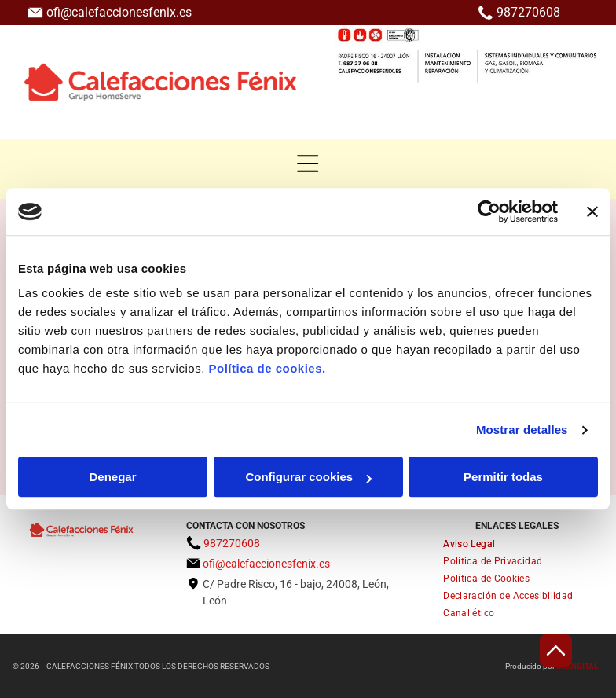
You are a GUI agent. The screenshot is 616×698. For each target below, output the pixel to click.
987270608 (528, 12)
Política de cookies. (267, 369)
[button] (308, 163)
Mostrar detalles (522, 430)
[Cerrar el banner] (592, 211)
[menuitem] (517, 544)
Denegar (112, 478)
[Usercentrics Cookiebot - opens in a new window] (489, 211)
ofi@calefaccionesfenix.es (119, 12)
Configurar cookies (308, 478)
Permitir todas (503, 478)
